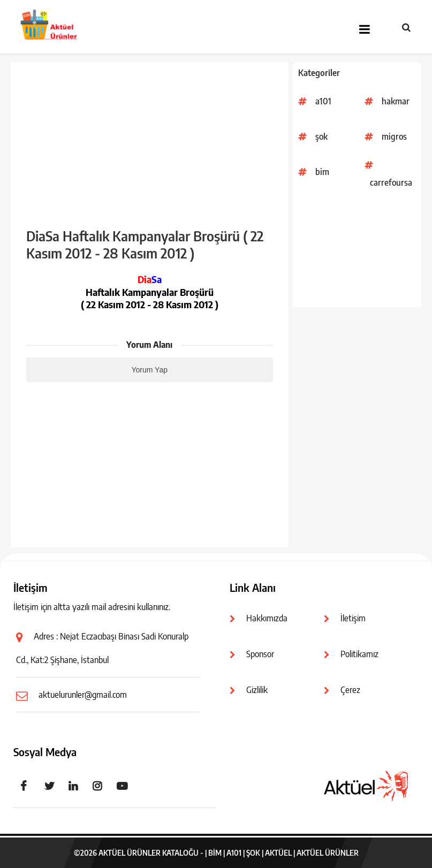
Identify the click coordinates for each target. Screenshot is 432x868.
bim (322, 172)
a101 (323, 101)
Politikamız (359, 654)
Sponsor (260, 654)
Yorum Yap (150, 370)
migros (394, 136)
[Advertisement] (357, 254)
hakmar (396, 101)
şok (321, 136)
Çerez (350, 690)
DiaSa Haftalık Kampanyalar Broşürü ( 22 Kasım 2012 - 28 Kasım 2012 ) (145, 245)
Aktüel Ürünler (328, 853)
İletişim (353, 618)
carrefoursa (391, 182)
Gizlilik (257, 690)
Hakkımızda (267, 618)
